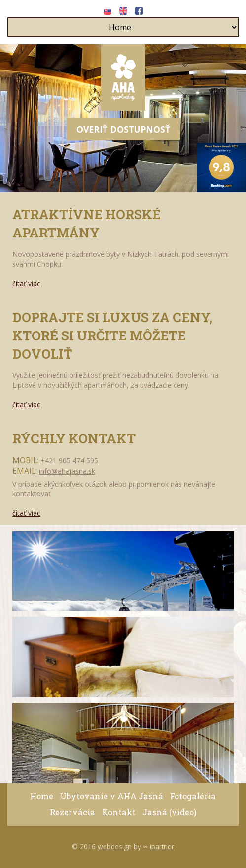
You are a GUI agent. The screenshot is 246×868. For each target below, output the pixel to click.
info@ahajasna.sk (67, 471)
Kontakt (119, 812)
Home (42, 796)
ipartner (162, 847)
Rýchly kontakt (74, 438)
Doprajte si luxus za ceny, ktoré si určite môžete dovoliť (112, 335)
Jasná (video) (169, 812)
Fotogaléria (193, 796)
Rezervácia (72, 812)
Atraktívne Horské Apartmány (87, 223)
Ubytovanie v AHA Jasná (112, 796)
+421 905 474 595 (69, 460)
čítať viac (26, 284)
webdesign (115, 847)
